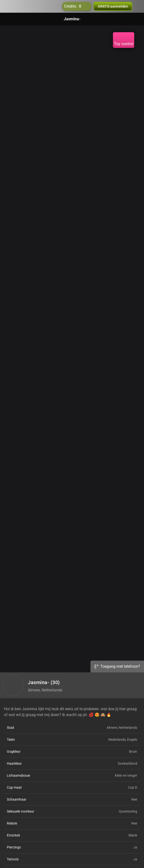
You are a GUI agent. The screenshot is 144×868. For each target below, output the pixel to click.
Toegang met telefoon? (117, 666)
